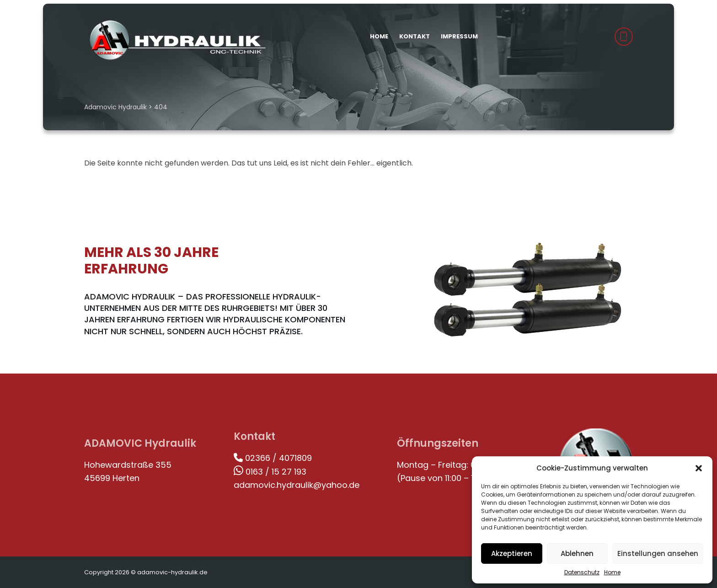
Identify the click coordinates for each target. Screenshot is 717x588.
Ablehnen (577, 553)
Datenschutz (582, 572)
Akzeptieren (512, 553)
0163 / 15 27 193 (270, 472)
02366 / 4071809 (273, 458)
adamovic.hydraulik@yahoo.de (297, 485)
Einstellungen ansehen (658, 553)
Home (612, 572)
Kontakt (415, 36)
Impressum (459, 36)
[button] (699, 468)
